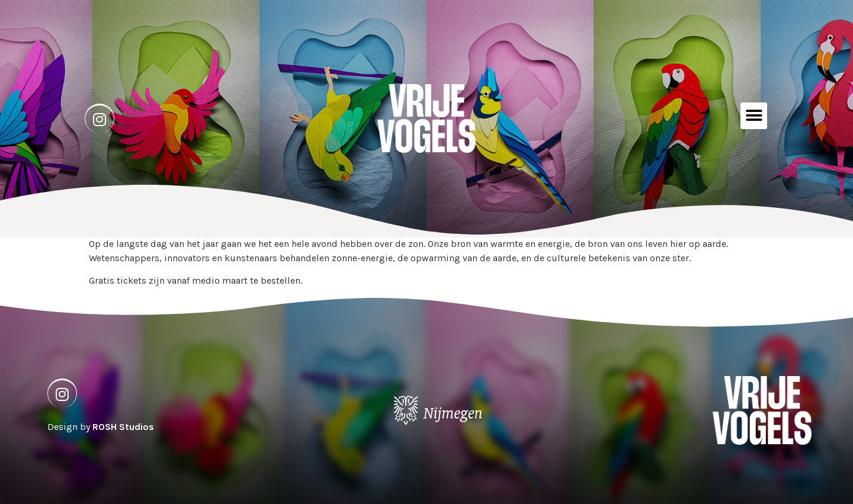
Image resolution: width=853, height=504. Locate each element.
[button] (754, 116)
